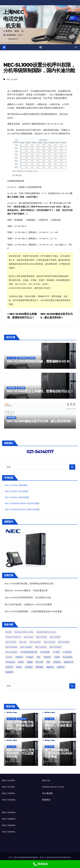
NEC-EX (46, 780)
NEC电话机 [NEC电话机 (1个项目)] (45, 652)
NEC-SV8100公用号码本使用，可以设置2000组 (28, 598)
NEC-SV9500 (11, 509)
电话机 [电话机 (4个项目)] (19, 667)
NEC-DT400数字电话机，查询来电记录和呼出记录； (30, 584)
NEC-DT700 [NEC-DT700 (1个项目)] (11, 642)
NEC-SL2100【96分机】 (17, 485)
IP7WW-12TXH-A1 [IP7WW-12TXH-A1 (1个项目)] (13, 637)
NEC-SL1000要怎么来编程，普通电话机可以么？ (40, 391)
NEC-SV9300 (11, 503)
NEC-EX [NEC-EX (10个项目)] (23, 642)
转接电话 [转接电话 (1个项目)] (61, 667)
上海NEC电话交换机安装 (13, 19)
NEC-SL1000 (12, 79)
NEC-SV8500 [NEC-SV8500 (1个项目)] (26, 647)
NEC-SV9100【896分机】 (17, 497)
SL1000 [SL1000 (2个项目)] (9, 657)
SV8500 (23, 509)
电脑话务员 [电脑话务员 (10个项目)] (69, 662)
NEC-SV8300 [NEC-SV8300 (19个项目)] (11, 647)
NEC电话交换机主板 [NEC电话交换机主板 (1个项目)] (29, 652)
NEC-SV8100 (12, 719)
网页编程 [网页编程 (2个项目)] (39, 667)
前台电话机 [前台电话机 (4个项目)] (68, 657)
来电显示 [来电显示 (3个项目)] (57, 662)
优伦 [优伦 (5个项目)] (38, 657)
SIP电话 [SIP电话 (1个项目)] (56, 652)
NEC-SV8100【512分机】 (17, 491)
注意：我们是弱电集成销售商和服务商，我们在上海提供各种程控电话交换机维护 (40, 857)
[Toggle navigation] (41, 47)
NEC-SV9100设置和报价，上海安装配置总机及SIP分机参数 (33, 611)
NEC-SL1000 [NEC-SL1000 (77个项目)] (35, 642)
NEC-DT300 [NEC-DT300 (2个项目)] (41, 637)
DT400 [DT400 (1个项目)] (9, 632)
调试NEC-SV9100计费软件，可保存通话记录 (26, 591)
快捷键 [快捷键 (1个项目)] (30, 662)
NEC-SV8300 (9, 800)
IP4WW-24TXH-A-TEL (53, 787)
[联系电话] (40, 864)
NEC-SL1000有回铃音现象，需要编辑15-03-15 (38, 361)
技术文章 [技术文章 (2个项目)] (39, 662)
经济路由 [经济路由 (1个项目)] (29, 667)
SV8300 (23, 503)
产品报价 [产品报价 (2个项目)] (30, 657)
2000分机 (33, 503)
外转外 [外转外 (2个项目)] (21, 662)
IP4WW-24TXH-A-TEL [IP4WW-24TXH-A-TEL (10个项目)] (46, 632)
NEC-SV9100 (22, 719)
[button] (76, 47)
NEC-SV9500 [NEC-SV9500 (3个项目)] (11, 652)
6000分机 (34, 509)
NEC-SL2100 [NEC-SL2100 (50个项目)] (49, 642)
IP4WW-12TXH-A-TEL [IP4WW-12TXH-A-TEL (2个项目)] (24, 632)
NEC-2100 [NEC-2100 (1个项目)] (28, 637)
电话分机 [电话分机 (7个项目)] (9, 667)
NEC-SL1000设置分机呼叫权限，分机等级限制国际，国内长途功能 (39, 68)
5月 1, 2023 (52, 734)
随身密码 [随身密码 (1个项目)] (9, 672)
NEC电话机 (47, 793)
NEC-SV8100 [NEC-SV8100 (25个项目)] (64, 642)
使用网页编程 (22, 358)
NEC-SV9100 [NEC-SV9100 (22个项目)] (41, 647)
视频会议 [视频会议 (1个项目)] (50, 667)
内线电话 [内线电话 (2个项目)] (47, 657)
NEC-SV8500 (9, 819)
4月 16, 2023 (14, 761)
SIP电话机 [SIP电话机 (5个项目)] (67, 652)
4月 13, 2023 (52, 761)
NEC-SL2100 (8, 787)
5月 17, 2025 (14, 734)
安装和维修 (31, 358)
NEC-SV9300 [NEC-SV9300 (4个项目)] (55, 647)
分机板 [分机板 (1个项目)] (57, 657)
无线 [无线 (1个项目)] (48, 662)
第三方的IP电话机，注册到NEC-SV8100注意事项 (28, 604)
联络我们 (46, 800)
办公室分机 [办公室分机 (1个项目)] (10, 662)
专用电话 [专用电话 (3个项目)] (19, 657)
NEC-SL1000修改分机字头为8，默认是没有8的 (39, 421)
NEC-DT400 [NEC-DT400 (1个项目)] (55, 637)
